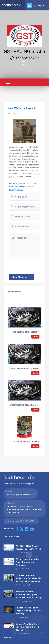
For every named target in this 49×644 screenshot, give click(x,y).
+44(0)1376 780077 (25, 521)
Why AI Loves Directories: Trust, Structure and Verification (28, 562)
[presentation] (29, 266)
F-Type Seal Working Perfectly (24, 332)
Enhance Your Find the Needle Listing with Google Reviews (28, 627)
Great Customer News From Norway (27, 405)
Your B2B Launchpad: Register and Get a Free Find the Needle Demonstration (29, 578)
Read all (9, 638)
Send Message (22, 277)
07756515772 (25, 58)
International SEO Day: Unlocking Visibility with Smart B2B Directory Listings (29, 595)
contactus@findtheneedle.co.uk (21, 494)
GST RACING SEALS (24, 51)
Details (35, 336)
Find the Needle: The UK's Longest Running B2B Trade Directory (29, 611)
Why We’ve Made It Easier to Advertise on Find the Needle (29, 547)
